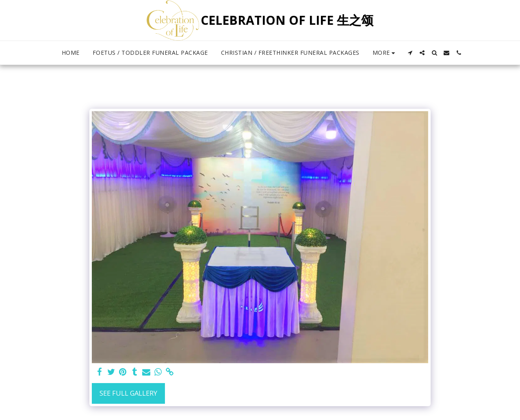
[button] (410, 53)
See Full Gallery (128, 393)
